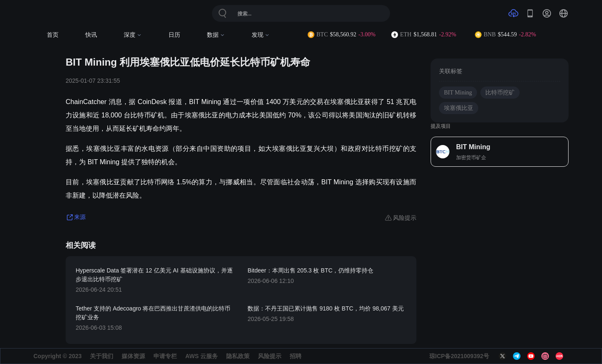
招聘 (296, 356)
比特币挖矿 (500, 93)
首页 (53, 35)
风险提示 (270, 356)
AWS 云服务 (202, 356)
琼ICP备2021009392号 (459, 356)
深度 (133, 35)
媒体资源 (133, 356)
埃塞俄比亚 (459, 108)
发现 (261, 35)
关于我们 (102, 356)
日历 (174, 35)
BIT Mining (458, 93)
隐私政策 (238, 356)
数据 (216, 35)
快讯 (91, 35)
